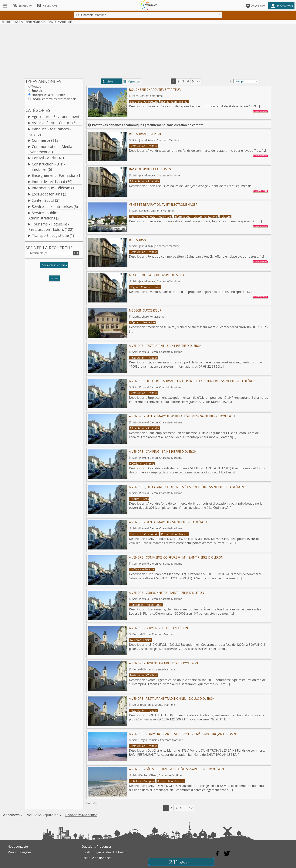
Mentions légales (19, 852)
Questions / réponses (97, 846)
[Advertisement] (148, 50)
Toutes (36, 86)
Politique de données (96, 858)
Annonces (11, 815)
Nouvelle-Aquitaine (42, 815)
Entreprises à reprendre (48, 95)
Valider (54, 278)
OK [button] (76, 253)
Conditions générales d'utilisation (105, 852)
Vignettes (132, 81)
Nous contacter (18, 846)
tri (232, 81)
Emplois (37, 91)
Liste (108, 81)
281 (181, 862)
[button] (54, 267)
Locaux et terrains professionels (54, 99)
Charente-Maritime (81, 815)
